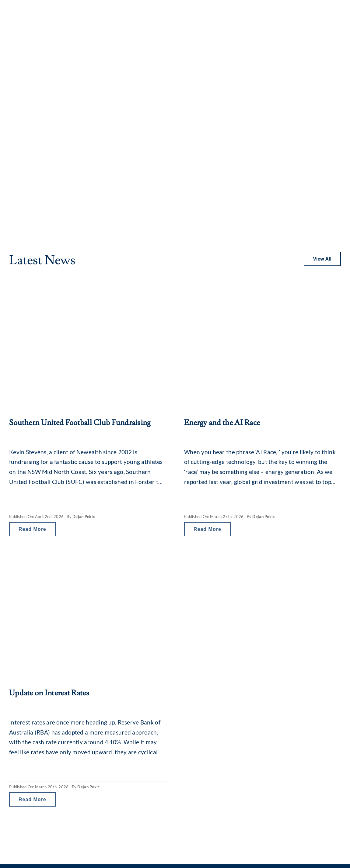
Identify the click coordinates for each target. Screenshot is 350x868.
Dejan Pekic (84, 517)
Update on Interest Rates (49, 693)
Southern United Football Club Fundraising (80, 423)
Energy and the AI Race (222, 423)
